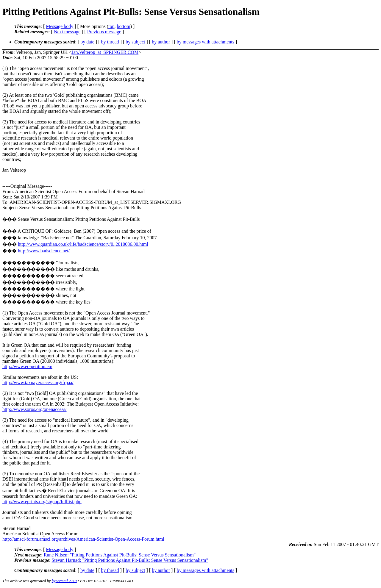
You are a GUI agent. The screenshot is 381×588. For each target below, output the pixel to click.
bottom (123, 26)
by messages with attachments (206, 42)
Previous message (104, 32)
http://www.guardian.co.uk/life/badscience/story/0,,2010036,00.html (83, 244)
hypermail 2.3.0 (64, 581)
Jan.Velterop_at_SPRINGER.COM (105, 52)
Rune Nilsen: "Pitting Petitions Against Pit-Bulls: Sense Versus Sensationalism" (120, 555)
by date (87, 42)
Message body (60, 26)
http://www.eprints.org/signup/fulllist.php (42, 502)
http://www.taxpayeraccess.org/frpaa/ (38, 383)
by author (161, 42)
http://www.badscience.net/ (44, 251)
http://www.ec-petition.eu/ (27, 366)
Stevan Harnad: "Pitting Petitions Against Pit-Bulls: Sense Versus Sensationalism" (130, 560)
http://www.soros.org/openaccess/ (35, 409)
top (111, 26)
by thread (110, 42)
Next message (67, 32)
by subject (135, 42)
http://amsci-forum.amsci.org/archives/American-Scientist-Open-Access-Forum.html (83, 539)
